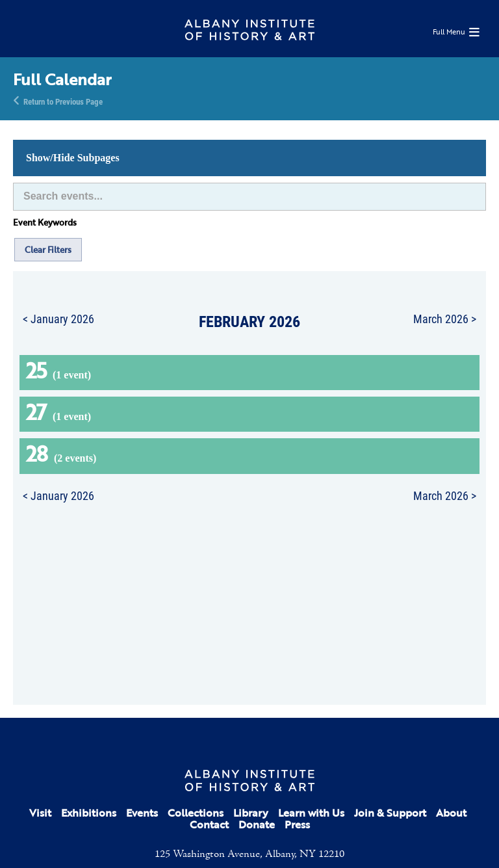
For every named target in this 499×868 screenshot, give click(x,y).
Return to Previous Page (63, 101)
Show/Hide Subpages (73, 158)
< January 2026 (58, 319)
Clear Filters (48, 250)
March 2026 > (445, 319)
